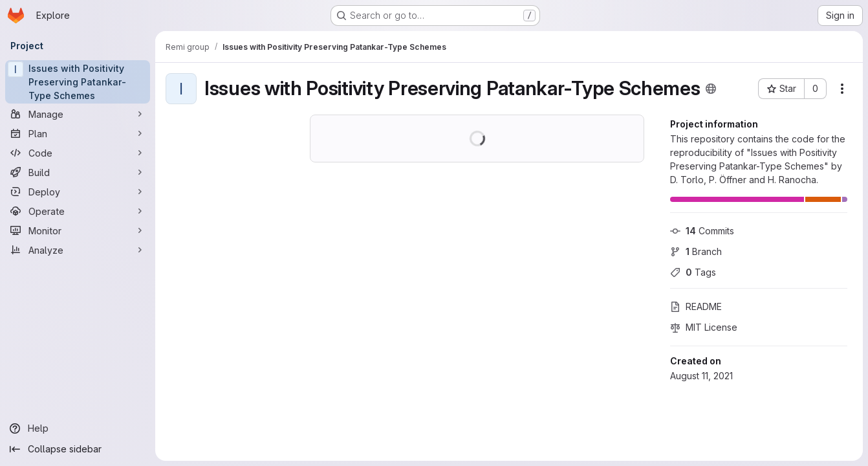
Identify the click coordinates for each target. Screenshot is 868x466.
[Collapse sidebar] (78, 449)
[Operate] (78, 211)
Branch (696, 251)
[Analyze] (78, 250)
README (696, 306)
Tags (693, 272)
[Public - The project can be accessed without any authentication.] (711, 89)
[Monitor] (78, 230)
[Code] (78, 153)
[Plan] (78, 133)
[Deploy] (78, 192)
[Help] (78, 428)
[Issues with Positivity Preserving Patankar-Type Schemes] (78, 82)
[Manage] (78, 114)
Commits (702, 231)
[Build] (78, 172)
